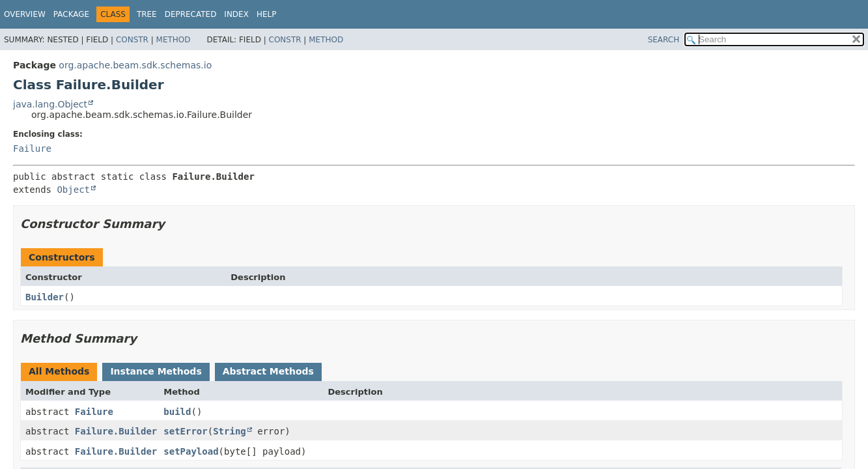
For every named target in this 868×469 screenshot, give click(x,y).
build (177, 412)
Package (71, 14)
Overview (25, 14)
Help (267, 14)
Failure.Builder (116, 431)
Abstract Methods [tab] (268, 371)
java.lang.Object (50, 104)
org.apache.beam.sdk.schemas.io (135, 65)
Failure (32, 149)
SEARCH (664, 40)
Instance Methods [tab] (156, 371)
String (230, 431)
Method (174, 40)
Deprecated (191, 14)
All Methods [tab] (59, 371)
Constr (132, 40)
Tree (147, 14)
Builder (45, 297)
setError (185, 431)
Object (73, 190)
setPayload (191, 451)
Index (236, 14)
